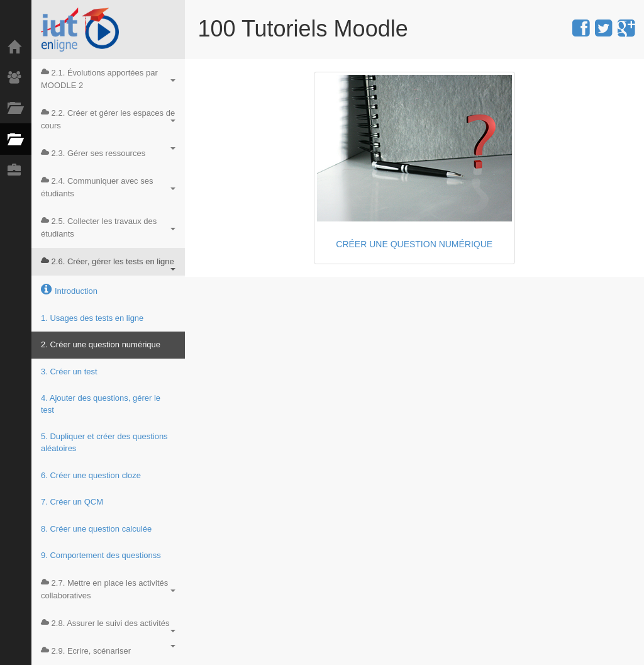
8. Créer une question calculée (96, 529)
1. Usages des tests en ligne (92, 318)
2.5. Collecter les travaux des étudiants (108, 227)
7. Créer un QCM (72, 502)
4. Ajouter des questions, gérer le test (101, 404)
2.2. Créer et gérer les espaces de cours (108, 119)
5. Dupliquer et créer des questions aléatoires (104, 442)
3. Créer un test (69, 372)
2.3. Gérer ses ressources (108, 153)
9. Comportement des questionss (101, 555)
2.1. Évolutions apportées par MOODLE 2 (108, 79)
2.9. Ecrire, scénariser (108, 650)
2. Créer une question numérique (101, 344)
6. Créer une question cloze (91, 475)
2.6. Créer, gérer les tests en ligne (108, 264)
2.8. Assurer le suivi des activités (108, 625)
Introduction (69, 289)
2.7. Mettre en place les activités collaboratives (108, 589)
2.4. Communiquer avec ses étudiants (108, 187)
